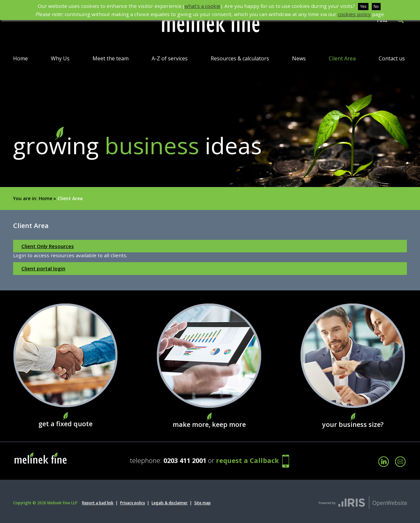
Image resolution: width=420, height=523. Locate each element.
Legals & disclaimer (170, 503)
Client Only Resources (48, 246)
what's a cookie (202, 6)
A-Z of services (170, 58)
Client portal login (43, 268)
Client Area (342, 58)
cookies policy (354, 14)
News (299, 58)
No (376, 7)
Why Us (60, 58)
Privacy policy (133, 503)
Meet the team (111, 58)
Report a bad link (98, 503)
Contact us (392, 58)
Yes (363, 7)
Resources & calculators (240, 58)
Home (21, 58)
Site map (202, 503)
